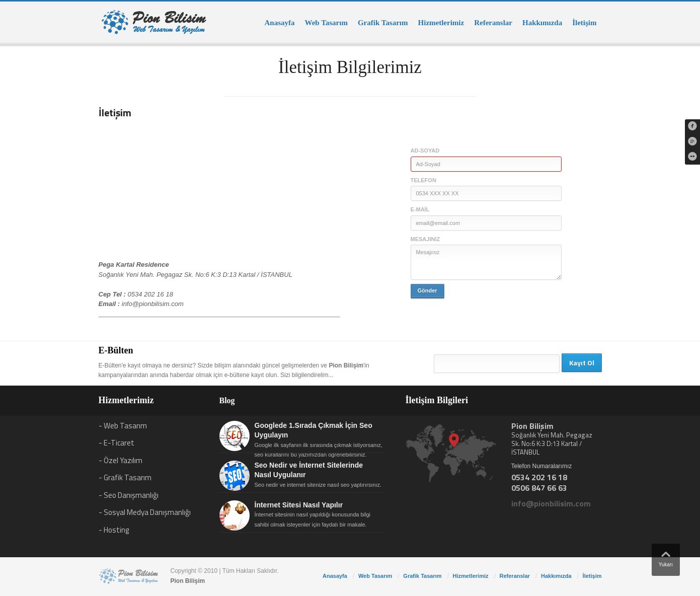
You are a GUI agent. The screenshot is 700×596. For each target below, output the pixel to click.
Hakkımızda (542, 23)
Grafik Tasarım (383, 23)
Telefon (423, 180)
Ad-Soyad (425, 151)
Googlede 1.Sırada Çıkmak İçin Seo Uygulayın (314, 430)
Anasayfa (279, 23)
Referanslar (493, 23)
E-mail (420, 209)
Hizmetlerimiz (441, 23)
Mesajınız (425, 239)
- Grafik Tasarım (125, 477)
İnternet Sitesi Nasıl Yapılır (299, 505)
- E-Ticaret (116, 443)
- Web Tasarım (123, 426)
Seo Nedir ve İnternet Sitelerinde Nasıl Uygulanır (309, 470)
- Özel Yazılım (121, 460)
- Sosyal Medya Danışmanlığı (145, 512)
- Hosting (114, 530)
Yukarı (666, 557)
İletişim (584, 23)
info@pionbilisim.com (153, 304)
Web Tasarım (326, 23)
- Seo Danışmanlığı (129, 495)
